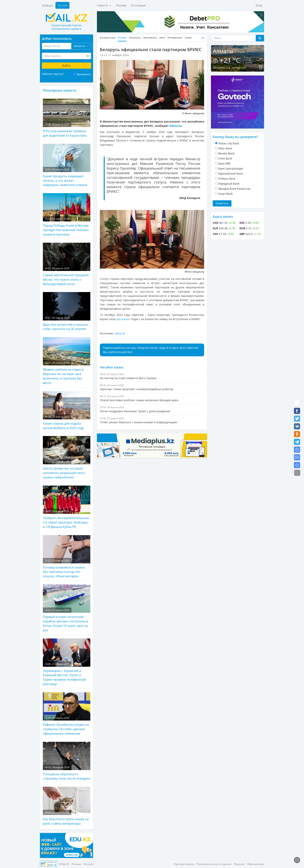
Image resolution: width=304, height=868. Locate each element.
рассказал (123, 319)
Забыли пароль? (53, 74)
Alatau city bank (229, 143)
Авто (162, 38)
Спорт (188, 38)
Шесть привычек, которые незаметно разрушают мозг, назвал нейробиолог (67, 458)
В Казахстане (108, 38)
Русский (62, 5)
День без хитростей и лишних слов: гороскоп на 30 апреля (67, 311)
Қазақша (47, 5)
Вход (259, 5)
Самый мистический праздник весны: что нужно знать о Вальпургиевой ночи (67, 264)
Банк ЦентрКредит (231, 168)
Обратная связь (256, 864)
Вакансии (239, 864)
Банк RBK (225, 163)
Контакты (89, 864)
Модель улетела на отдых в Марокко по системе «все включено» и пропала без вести (67, 361)
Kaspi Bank (225, 194)
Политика (135, 38)
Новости (104, 5)
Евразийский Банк (231, 174)
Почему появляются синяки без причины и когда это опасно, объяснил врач (67, 557)
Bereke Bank (226, 153)
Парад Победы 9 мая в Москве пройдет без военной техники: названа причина (67, 215)
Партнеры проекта (184, 864)
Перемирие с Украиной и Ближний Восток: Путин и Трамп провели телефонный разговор (67, 662)
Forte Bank (225, 158)
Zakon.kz (176, 126)
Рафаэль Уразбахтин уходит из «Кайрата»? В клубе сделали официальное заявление (67, 714)
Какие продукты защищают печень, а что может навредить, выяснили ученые (67, 165)
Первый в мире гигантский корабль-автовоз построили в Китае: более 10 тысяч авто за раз (67, 608)
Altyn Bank (225, 148)
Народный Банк (229, 184)
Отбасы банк (227, 179)
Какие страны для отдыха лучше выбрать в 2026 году (67, 411)
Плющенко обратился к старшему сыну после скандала (67, 761)
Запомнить (84, 74)
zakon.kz (120, 333)
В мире (122, 38)
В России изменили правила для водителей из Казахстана (67, 118)
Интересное (175, 38)
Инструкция (138, 5)
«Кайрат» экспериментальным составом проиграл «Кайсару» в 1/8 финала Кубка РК (67, 507)
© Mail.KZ (64, 864)
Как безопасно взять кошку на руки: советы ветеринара (67, 806)
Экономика (150, 38)
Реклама (121, 5)
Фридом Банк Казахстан (234, 189)
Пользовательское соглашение (214, 864)
